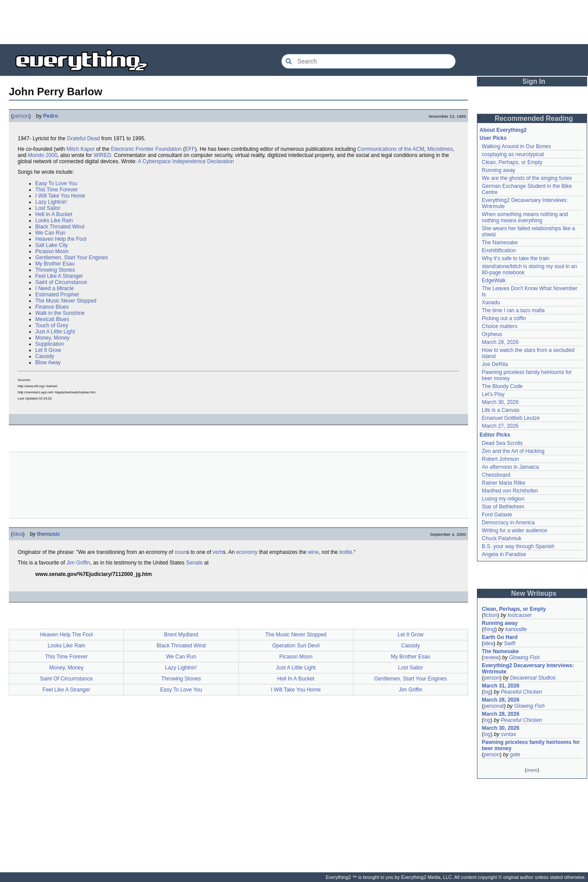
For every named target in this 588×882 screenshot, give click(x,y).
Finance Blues (52, 307)
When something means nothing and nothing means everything (525, 217)
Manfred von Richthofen (510, 491)
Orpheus (492, 334)
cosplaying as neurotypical (513, 154)
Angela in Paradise (504, 554)
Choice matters (500, 326)
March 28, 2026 (500, 342)
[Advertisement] (294, 22)
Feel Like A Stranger (59, 276)
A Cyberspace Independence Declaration (186, 161)
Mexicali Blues (52, 319)
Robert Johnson (501, 459)
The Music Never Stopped (66, 301)
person (21, 116)
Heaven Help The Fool (67, 635)
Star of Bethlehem (503, 507)
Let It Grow (48, 350)
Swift (510, 643)
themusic (49, 534)
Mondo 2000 (43, 155)
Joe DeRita (495, 364)
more (532, 770)
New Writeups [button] (534, 593)
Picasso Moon (52, 251)
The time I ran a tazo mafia (513, 310)
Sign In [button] (534, 81)
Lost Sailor (48, 208)
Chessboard (496, 475)
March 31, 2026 (501, 686)
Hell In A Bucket (54, 214)
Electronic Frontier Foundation (146, 149)
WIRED (102, 155)
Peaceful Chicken (521, 692)
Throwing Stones (55, 270)
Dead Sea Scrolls (502, 443)
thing (489, 629)
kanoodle (516, 629)
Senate (194, 563)
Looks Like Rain (54, 220)
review (491, 658)
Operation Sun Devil (296, 646)
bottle (346, 552)
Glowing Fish (524, 658)
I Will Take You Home (60, 196)
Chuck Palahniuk (502, 538)
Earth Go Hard (500, 637)
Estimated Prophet (57, 295)
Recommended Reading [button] (534, 118)
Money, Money (52, 338)
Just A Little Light (55, 332)
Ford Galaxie (497, 515)
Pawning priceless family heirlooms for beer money (531, 745)
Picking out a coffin (504, 318)
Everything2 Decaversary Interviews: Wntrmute (528, 669)
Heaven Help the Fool (61, 239)
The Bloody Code (502, 386)
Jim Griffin (78, 563)
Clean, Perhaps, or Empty (512, 162)
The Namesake (500, 243)
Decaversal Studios (533, 678)
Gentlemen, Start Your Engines (72, 258)
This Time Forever (57, 190)
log (487, 692)
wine (313, 552)
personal (494, 706)
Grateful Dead (84, 138)
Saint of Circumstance (61, 282)
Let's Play (493, 394)
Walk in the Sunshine (60, 313)
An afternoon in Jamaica (510, 467)
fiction (490, 615)
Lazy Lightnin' (51, 202)
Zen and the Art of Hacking (513, 451)
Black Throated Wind (60, 227)
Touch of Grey (52, 325)
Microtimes (440, 149)
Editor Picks (495, 435)
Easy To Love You (56, 183)
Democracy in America (508, 523)
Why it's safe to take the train (516, 258)
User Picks (493, 138)
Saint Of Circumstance (67, 679)
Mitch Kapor (81, 149)
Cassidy (45, 356)
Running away (499, 170)
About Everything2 (503, 130)
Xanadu (491, 303)
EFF (190, 149)
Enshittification (499, 250)
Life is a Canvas (501, 410)
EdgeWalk (494, 280)
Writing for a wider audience (515, 531)
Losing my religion (503, 499)
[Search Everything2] (368, 61)
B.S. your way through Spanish (518, 546)
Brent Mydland (181, 635)
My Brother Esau (55, 264)
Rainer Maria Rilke (504, 483)
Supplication (50, 344)
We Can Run (50, 233)
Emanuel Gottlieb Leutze (511, 418)
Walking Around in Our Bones (516, 146)
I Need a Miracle (54, 288)
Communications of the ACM (391, 149)
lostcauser (520, 615)
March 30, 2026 (500, 402)
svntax (508, 734)
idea (18, 534)
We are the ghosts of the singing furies (527, 178)
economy (247, 552)
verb (218, 552)
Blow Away (48, 363)
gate (515, 755)
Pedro (51, 116)
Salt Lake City (52, 245)
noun (180, 552)
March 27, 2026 (500, 426)
